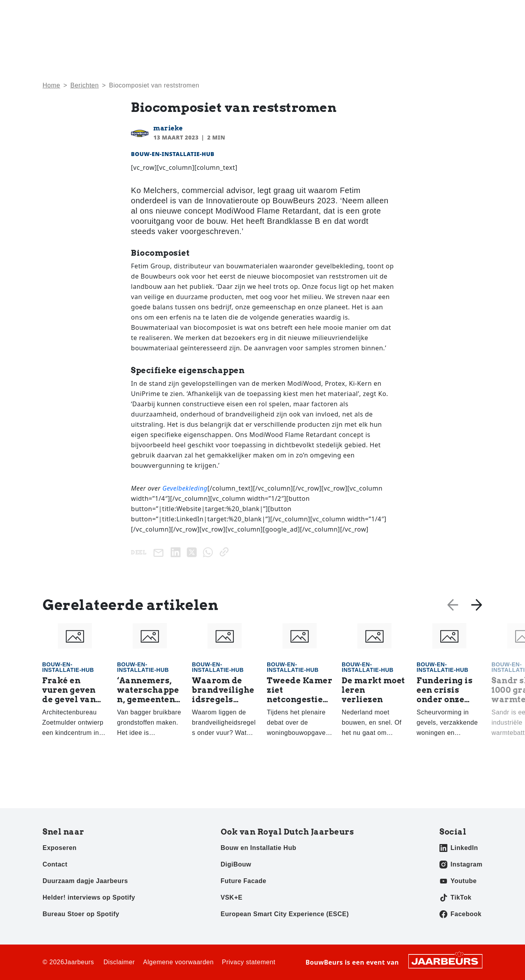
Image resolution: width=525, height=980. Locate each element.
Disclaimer (119, 962)
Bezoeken (56, 11)
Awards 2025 (463, 36)
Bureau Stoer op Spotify (81, 914)
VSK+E (232, 897)
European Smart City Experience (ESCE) (285, 914)
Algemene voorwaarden (178, 962)
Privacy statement (249, 962)
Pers (113, 11)
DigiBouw (236, 864)
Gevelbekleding (185, 488)
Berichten (85, 85)
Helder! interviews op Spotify (89, 897)
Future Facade (244, 881)
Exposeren (88, 11)
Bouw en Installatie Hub (259, 848)
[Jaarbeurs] (445, 961)
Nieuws (317, 36)
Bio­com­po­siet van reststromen (154, 85)
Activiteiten (360, 36)
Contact (439, 11)
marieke (168, 128)
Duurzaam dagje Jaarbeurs (85, 881)
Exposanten (410, 36)
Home (282, 36)
